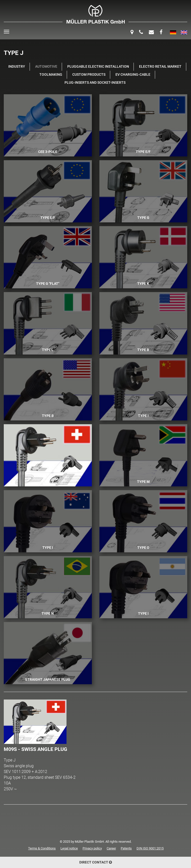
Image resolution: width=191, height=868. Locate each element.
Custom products (89, 75)
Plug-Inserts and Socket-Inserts (95, 83)
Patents (126, 848)
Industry (17, 67)
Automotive (46, 67)
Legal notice (69, 848)
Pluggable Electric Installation (98, 67)
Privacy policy (92, 848)
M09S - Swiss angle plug (36, 749)
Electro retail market (160, 67)
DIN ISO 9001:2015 (150, 848)
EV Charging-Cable (133, 75)
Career (111, 848)
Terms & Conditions (42, 848)
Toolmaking (51, 75)
